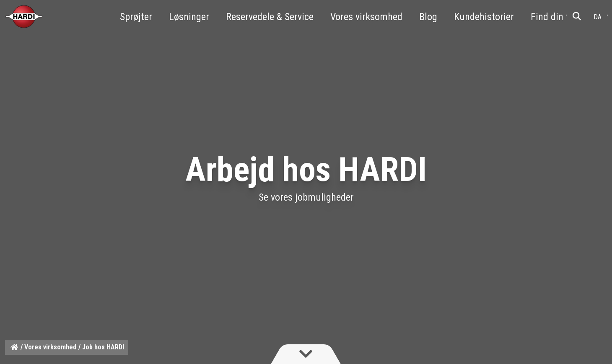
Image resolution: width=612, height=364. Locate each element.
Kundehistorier (484, 17)
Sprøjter (136, 17)
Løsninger (189, 17)
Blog (428, 17)
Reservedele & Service (270, 17)
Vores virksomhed (366, 17)
